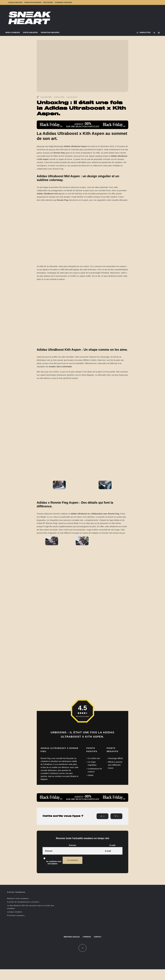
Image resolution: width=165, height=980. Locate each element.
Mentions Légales (72, 937)
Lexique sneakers (15, 2)
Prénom (73, 845)
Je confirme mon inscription (53, 860)
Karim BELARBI (46, 97)
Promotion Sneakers (33, 2)
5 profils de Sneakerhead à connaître (23, 902)
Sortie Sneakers (30, 33)
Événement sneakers (63, 2)
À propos (87, 937)
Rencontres (48, 2)
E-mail (112, 845)
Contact (98, 937)
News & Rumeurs (13, 33)
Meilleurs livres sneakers (18, 898)
